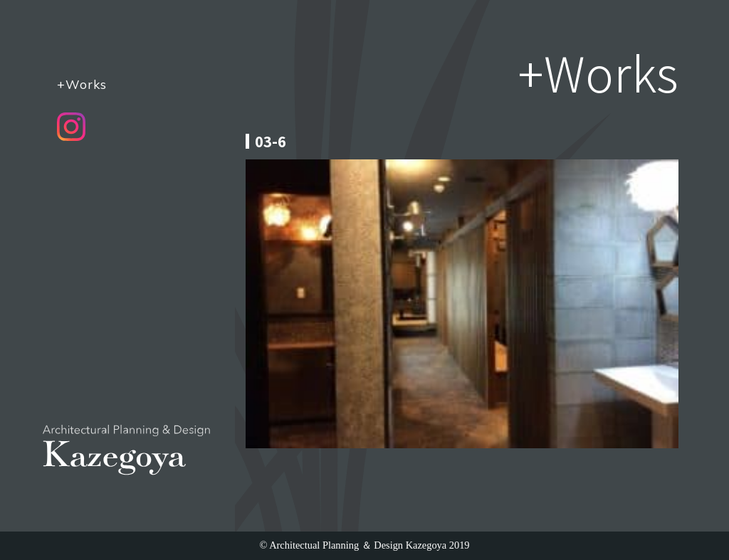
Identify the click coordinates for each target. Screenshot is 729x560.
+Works (82, 84)
